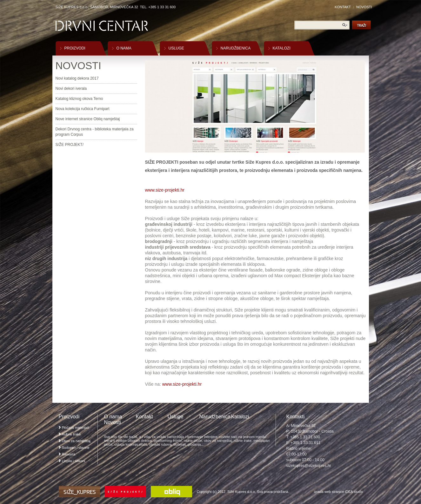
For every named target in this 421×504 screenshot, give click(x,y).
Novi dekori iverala (71, 88)
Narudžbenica (215, 417)
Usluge (176, 417)
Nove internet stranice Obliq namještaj (88, 119)
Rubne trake (71, 434)
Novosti (113, 422)
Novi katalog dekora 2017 (77, 78)
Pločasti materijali (76, 428)
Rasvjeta (69, 454)
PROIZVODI (75, 48)
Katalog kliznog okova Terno (79, 99)
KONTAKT (343, 7)
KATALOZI (282, 48)
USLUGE (176, 48)
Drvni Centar (102, 26)
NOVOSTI (364, 7)
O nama (113, 417)
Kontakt (144, 417)
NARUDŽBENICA (236, 48)
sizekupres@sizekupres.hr (309, 466)
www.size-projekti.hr (165, 190)
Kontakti (296, 417)
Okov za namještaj (76, 441)
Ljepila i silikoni (74, 461)
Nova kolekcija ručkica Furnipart (83, 109)
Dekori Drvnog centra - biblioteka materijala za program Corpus (95, 132)
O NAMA (124, 48)
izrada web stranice (329, 492)
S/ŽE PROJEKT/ (70, 145)
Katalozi (240, 417)
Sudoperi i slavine (76, 448)
